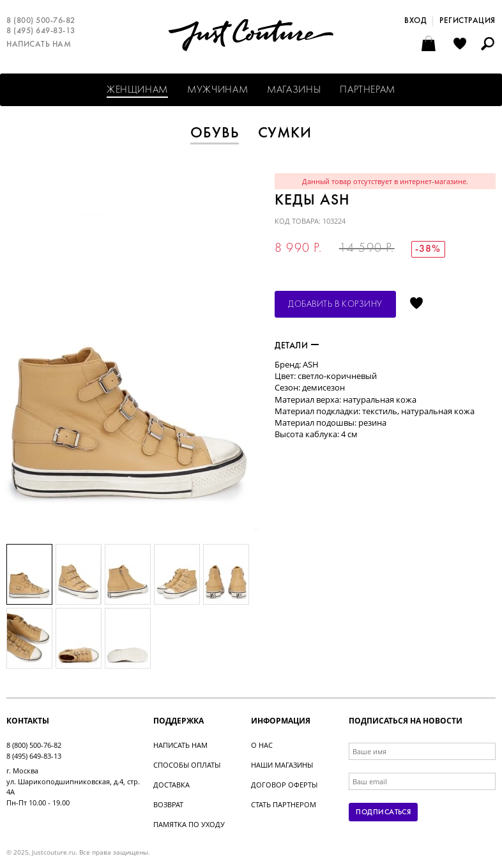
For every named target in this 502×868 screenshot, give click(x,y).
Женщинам (137, 90)
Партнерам (368, 90)
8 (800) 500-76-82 (41, 21)
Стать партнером (284, 804)
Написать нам (39, 45)
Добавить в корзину (335, 305)
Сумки (285, 134)
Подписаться (383, 812)
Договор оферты (284, 785)
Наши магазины (282, 765)
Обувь (215, 134)
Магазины (294, 90)
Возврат (168, 804)
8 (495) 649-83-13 (41, 31)
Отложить (416, 304)
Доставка (171, 785)
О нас (262, 745)
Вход (415, 21)
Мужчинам (217, 90)
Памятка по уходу (189, 824)
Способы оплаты (187, 765)
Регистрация (468, 21)
